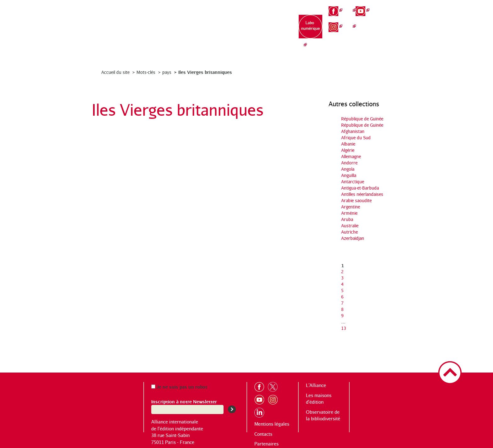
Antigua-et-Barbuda (360, 188)
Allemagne (351, 156)
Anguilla (349, 175)
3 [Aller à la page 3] (342, 278)
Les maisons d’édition (233, 28)
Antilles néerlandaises (362, 194)
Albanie (348, 144)
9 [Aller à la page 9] (342, 315)
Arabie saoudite (356, 200)
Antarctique (353, 182)
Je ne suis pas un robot (179, 387)
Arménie (349, 213)
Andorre (349, 163)
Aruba (347, 219)
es (390, 28)
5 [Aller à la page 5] (342, 290)
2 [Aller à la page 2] (342, 271)
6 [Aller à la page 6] (342, 297)
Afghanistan (353, 131)
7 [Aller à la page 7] (342, 303)
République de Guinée (362, 119)
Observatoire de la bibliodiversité (272, 32)
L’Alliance (194, 25)
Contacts (263, 434)
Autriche (349, 232)
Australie (350, 226)
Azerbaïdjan (353, 238)
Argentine (351, 207)
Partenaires (266, 444)
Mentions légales (272, 424)
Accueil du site (115, 72)
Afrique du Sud (356, 138)
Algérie (348, 150)
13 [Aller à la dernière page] (344, 328)
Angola (348, 169)
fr (390, 7)
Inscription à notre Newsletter (184, 401)
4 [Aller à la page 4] (342, 284)
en (390, 18)
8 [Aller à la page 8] (342, 309)
